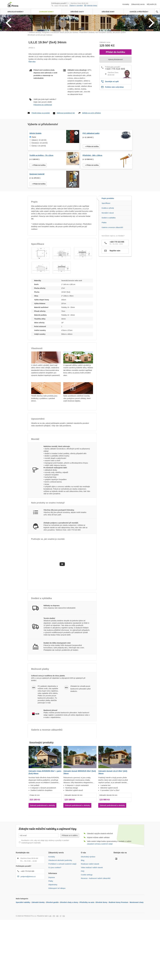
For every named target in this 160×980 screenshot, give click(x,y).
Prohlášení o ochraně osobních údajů (62, 903)
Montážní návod (108, 252)
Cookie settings (87, 914)
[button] (40, 293)
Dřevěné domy (101, 942)
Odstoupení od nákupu (57, 928)
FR (54, 955)
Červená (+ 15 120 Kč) (40, 182)
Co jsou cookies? (55, 907)
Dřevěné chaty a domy (69, 942)
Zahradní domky (38, 942)
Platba (104, 262)
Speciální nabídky (23, 942)
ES (64, 955)
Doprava (52, 917)
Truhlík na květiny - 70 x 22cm (41, 195)
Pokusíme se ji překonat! (43, 144)
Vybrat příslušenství (115, 99)
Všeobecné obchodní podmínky (60, 900)
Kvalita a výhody (108, 247)
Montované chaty (137, 942)
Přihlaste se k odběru (70, 875)
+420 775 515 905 (61, 6)
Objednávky (53, 924)
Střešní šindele (36, 173)
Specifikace (106, 243)
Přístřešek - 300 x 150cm (92, 195)
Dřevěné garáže (52, 942)
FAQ (83, 911)
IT (61, 955)
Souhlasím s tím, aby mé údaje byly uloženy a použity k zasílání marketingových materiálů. (45, 881)
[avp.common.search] (157, 12)
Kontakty (126, 4)
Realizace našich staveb (90, 903)
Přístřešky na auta (87, 942)
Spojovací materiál (37, 213)
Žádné (34, 177)
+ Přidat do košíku (92, 186)
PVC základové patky (91, 173)
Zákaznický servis (138, 4)
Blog (83, 900)
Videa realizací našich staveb (92, 907)
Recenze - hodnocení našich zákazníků (96, 918)
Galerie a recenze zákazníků (112, 267)
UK (50, 955)
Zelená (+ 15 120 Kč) (39, 179)
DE (57, 955)
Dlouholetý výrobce (88, 896)
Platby (51, 921)
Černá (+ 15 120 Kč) (39, 185)
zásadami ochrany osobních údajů (100, 883)
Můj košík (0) (152, 4)
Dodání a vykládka (109, 257)
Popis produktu (108, 238)
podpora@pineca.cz (28, 916)
